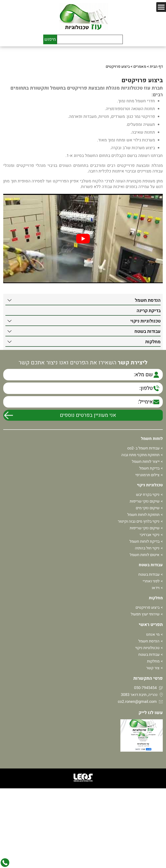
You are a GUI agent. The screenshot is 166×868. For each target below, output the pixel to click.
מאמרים (140, 67)
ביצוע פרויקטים (148, 608)
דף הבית (156, 67)
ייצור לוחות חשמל (146, 462)
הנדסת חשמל (148, 300)
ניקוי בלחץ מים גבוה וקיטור (139, 521)
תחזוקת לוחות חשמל (143, 515)
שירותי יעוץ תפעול (145, 614)
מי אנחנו (153, 635)
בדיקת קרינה (149, 311)
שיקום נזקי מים (148, 508)
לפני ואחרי (151, 581)
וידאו (156, 588)
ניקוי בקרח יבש (148, 495)
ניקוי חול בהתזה (147, 548)
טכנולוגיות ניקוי (145, 321)
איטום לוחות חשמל (145, 555)
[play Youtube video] (83, 239)
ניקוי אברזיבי (150, 535)
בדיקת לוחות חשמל (144, 542)
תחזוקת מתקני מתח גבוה (140, 455)
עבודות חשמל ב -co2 (143, 448)
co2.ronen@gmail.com (137, 702)
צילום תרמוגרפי (147, 475)
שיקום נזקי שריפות (145, 501)
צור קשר (153, 668)
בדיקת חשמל (149, 468)
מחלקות (153, 342)
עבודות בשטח (148, 331)
